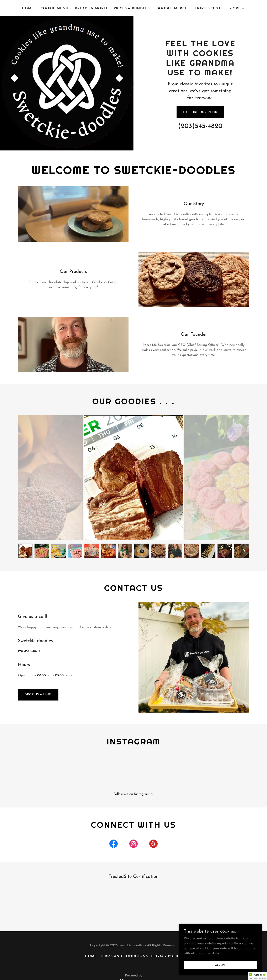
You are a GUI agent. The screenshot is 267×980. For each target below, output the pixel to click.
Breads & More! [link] (91, 9)
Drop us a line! (38, 695)
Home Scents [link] (209, 9)
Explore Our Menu (200, 112)
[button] (237, 9)
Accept (220, 965)
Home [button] (91, 957)
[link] (114, 845)
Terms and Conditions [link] (124, 957)
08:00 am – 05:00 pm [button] (53, 676)
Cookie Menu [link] (54, 9)
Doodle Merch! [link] (172, 9)
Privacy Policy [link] (167, 957)
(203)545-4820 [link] (200, 126)
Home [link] (28, 9)
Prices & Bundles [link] (132, 9)
